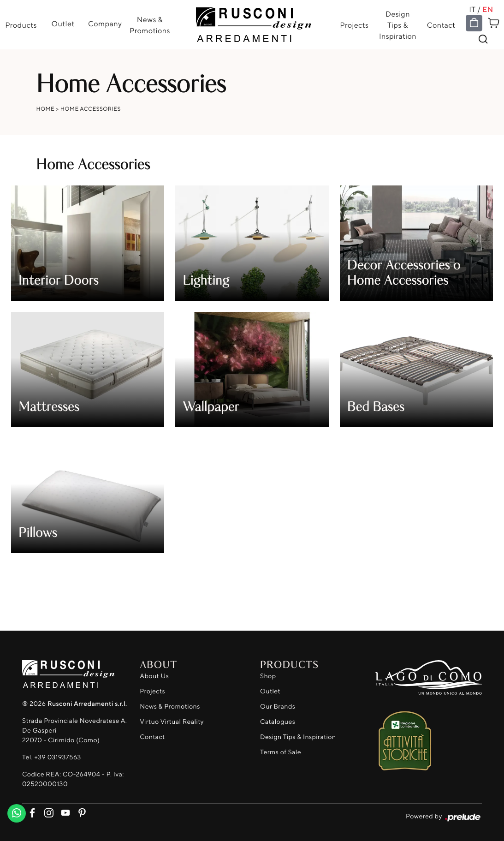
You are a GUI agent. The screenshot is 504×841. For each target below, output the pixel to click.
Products (21, 25)
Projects (354, 25)
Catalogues (278, 722)
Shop (268, 676)
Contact (441, 25)
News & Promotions (150, 25)
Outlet (63, 24)
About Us (154, 676)
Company (105, 24)
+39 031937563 (57, 757)
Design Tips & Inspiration (398, 25)
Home (46, 109)
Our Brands (278, 707)
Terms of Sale (281, 752)
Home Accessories (91, 109)
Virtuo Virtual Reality (172, 722)
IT (472, 9)
